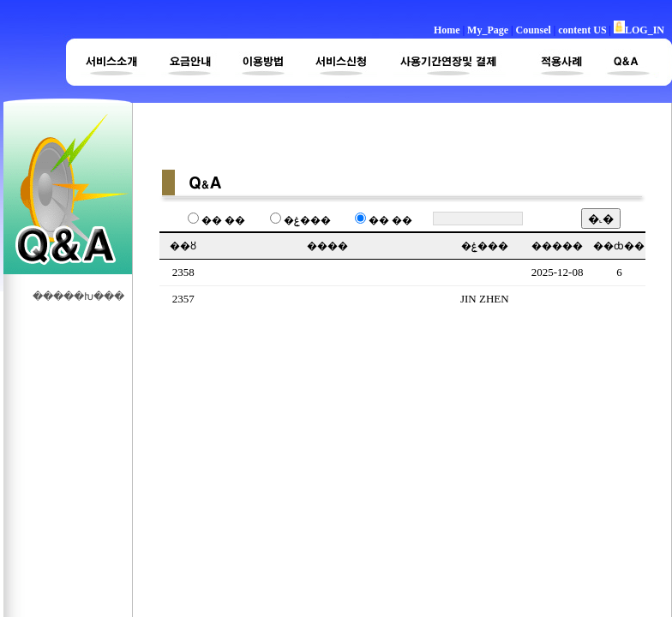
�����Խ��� (80, 297)
